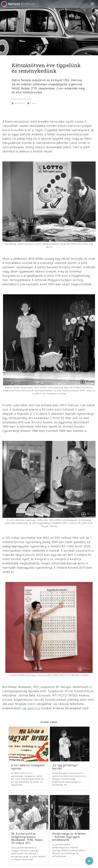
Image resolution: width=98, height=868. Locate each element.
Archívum (18, 4)
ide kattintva (31, 708)
